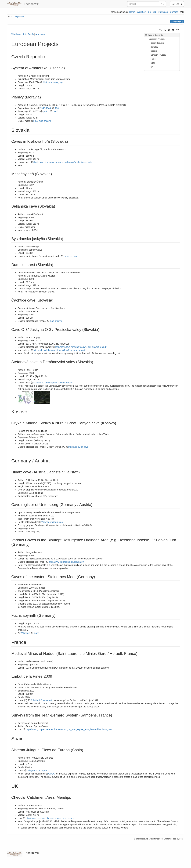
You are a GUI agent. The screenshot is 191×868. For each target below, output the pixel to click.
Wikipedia (25, 633)
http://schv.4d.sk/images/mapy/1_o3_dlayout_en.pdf (81, 347)
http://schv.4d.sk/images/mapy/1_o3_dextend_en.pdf (59, 350)
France (153, 59)
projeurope (19, 17)
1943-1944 (45, 108)
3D (155, 12)
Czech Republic (157, 43)
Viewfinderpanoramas (52, 522)
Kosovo (154, 51)
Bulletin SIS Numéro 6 (41, 700)
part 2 (56, 111)
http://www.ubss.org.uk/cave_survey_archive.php (50, 818)
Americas (40, 34)
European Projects (157, 39)
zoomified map (71, 256)
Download (163, 12)
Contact (174, 12)
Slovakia (154, 47)
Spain (153, 63)
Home (132, 12)
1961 (57, 108)
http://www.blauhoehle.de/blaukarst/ (66, 562)
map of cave (56, 321)
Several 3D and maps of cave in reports (53, 383)
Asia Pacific (29, 34)
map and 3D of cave (78, 447)
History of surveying (53, 82)
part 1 (46, 111)
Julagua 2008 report (37, 771)
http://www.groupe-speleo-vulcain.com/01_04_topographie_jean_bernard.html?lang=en (69, 729)
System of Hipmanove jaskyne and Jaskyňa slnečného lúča (63, 162)
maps (36, 633)
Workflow (142, 12)
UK (152, 67)
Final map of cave (42, 121)
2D (150, 12)
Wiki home (16, 34)
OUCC (52, 774)
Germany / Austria (158, 55)
